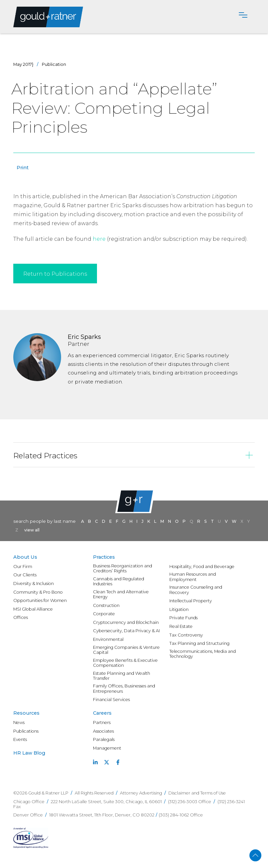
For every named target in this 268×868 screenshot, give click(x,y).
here (99, 239)
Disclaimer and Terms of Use (197, 793)
